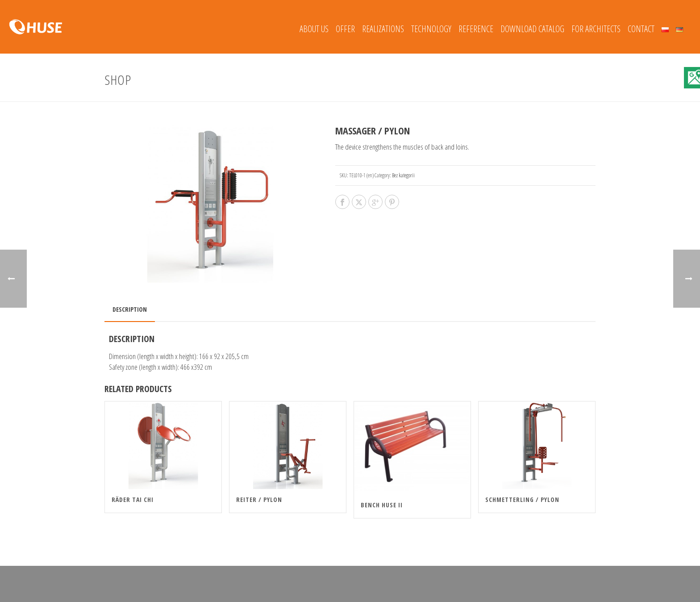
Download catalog (532, 29)
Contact (641, 29)
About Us (314, 29)
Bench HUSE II (382, 505)
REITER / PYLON (259, 500)
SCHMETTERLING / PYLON (522, 500)
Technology (431, 29)
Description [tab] (130, 309)
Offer (345, 29)
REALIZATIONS (383, 29)
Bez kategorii (403, 175)
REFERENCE (476, 29)
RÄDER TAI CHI (133, 500)
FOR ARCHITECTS (596, 29)
